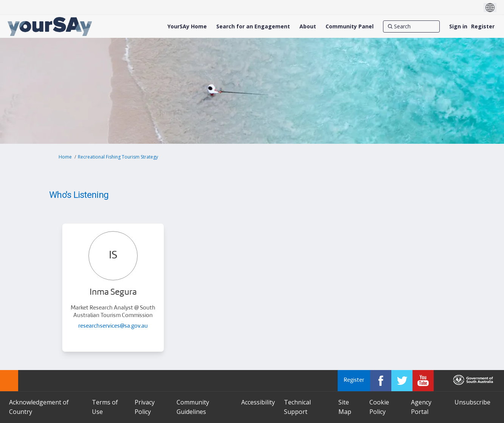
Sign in (458, 26)
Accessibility (258, 402)
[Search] (411, 26)
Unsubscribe (472, 402)
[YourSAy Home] (187, 26)
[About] (308, 26)
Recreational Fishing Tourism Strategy (118, 157)
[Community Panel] (350, 26)
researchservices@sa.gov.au (113, 326)
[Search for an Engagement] (253, 26)
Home (65, 157)
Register (483, 26)
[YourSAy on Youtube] (423, 381)
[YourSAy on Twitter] (402, 381)
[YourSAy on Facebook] (381, 381)
